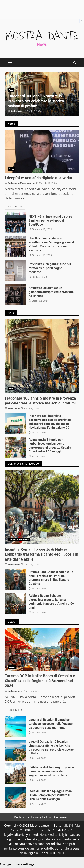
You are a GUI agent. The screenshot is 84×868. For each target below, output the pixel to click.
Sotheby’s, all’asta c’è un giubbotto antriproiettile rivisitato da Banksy (15, 294)
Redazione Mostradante (21, 183)
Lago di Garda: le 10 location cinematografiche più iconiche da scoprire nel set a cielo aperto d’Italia (15, 750)
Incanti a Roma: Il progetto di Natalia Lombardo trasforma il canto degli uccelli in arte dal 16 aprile (42, 507)
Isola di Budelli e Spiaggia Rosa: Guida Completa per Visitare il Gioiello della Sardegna (15, 798)
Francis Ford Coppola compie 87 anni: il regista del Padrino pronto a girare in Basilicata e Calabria (15, 580)
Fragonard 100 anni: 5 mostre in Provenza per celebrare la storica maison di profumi (36, 101)
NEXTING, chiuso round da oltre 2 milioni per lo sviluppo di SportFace (15, 223)
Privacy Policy (41, 817)
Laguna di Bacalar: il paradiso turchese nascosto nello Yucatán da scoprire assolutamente (15, 726)
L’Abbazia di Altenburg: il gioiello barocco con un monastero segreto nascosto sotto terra (15, 774)
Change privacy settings (17, 864)
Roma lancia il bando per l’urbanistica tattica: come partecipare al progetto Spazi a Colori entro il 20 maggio (15, 447)
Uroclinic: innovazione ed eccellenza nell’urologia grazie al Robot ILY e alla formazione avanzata (15, 247)
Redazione (16, 111)
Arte (11, 90)
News (11, 169)
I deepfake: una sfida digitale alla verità (42, 151)
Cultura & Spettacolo (19, 539)
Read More (15, 206)
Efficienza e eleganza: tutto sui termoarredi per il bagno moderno (15, 271)
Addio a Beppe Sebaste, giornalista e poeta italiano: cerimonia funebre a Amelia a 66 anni (15, 603)
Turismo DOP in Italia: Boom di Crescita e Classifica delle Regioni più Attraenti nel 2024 (42, 649)
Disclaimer (60, 817)
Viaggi (12, 667)
